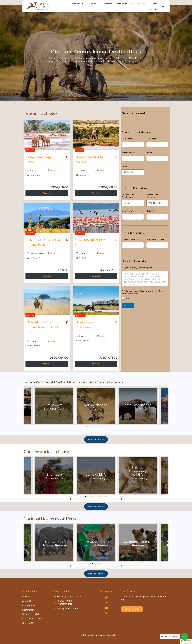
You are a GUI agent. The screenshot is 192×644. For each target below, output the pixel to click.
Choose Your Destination (128, 196)
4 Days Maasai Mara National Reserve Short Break (42, 327)
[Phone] (157, 158)
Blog (155, 3)
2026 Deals (122, 3)
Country (126, 166)
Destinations (140, 3)
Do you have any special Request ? (138, 267)
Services (108, 3)
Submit (128, 305)
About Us (94, 3)
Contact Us (152, 9)
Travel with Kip (77, 3)
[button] (70, 430)
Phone (150, 152)
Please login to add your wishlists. (67, 157)
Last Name (152, 139)
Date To (151, 211)
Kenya (52, 171)
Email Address (129, 152)
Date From (127, 211)
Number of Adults (131, 239)
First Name (128, 139)
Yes (127, 298)
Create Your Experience (152, 196)
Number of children (155, 239)
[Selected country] (148, 158)
